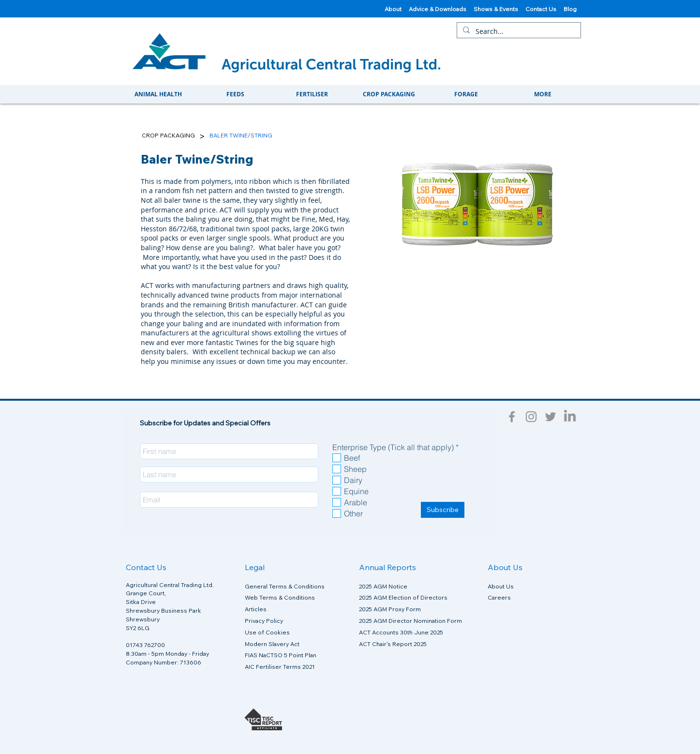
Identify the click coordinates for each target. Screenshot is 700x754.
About (393, 9)
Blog (571, 9)
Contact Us (544, 9)
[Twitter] (551, 417)
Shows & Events (499, 9)
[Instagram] (531, 417)
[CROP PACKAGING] (168, 136)
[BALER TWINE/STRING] (241, 136)
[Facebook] (512, 417)
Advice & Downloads (438, 9)
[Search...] (518, 31)
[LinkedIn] (570, 417)
